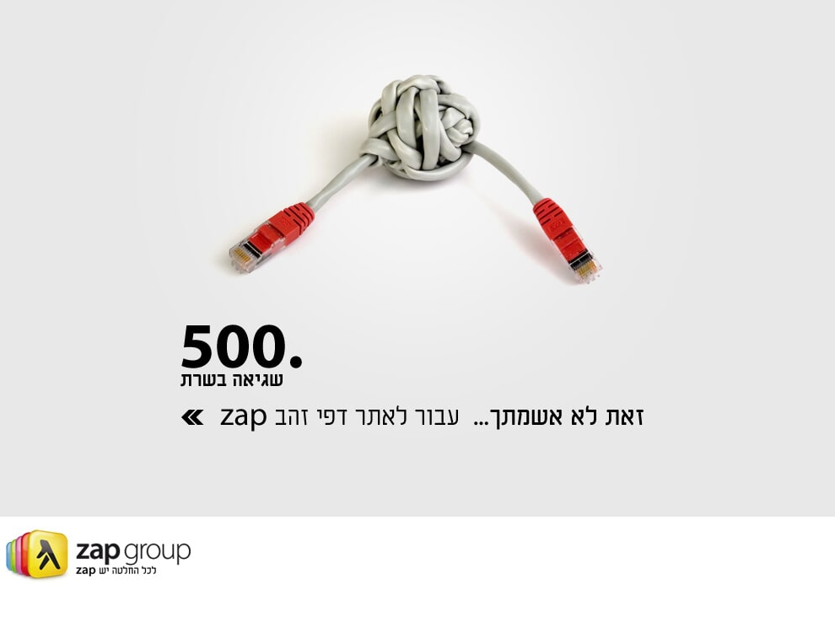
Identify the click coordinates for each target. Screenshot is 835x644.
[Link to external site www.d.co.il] (286, 416)
